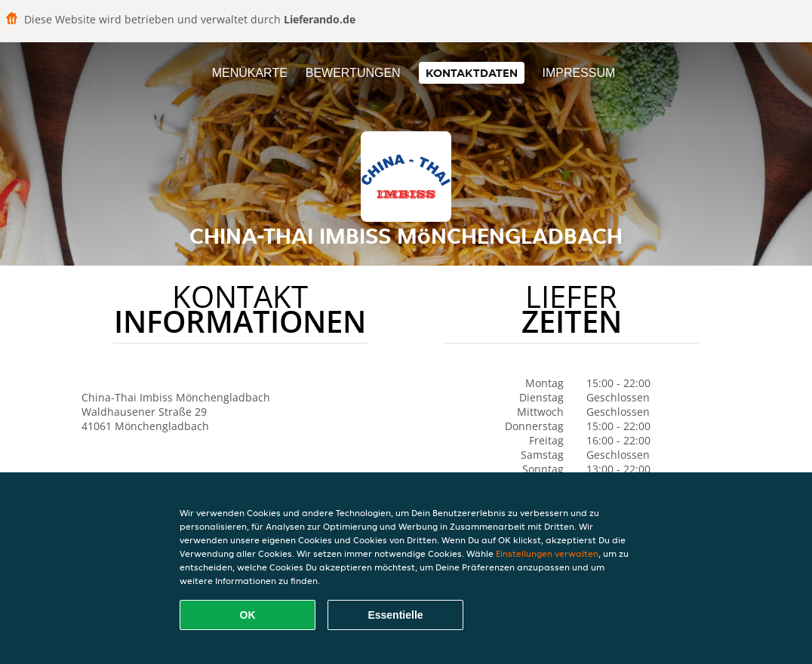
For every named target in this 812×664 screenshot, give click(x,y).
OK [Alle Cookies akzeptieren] (248, 615)
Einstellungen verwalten (547, 553)
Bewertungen (353, 73)
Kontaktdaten (472, 73)
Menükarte (250, 73)
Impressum (578, 73)
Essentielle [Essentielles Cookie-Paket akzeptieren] (395, 615)
